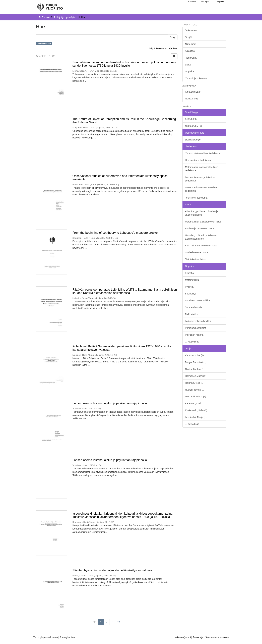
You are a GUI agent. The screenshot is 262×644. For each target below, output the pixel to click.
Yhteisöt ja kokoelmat (196, 78)
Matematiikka (192, 280)
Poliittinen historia (194, 335)
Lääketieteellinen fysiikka (198, 321)
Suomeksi (192, 2)
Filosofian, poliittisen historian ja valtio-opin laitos (202, 213)
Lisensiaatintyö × (44, 44)
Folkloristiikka (192, 314)
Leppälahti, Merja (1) (196, 417)
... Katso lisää (192, 342)
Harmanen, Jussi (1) (196, 376)
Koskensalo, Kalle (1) (196, 410)
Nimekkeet (191, 44)
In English (205, 2)
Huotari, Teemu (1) (195, 390)
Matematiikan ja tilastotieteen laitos (203, 222)
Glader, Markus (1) (195, 369)
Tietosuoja (198, 637)
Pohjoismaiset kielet (195, 328)
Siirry (173, 37)
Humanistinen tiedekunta (198, 160)
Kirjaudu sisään (193, 92)
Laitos (188, 65)
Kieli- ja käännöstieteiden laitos (201, 246)
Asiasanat (190, 51)
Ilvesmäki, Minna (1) (196, 397)
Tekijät (188, 37)
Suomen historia (194, 307)
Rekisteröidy (192, 99)
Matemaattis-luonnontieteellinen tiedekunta (202, 169)
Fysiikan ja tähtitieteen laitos (200, 229)
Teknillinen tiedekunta (196, 198)
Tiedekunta (191, 58)
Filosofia (189, 273)
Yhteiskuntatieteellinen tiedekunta (203, 153)
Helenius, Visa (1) (194, 383)
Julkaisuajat (191, 30)
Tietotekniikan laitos (195, 259)
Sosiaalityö (191, 294)
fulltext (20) (191, 119)
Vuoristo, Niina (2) (194, 355)
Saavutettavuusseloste (217, 637)
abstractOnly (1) (193, 126)
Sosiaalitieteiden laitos (197, 252)
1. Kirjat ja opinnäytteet (66, 17)
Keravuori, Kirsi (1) (195, 403)
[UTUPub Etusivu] (50, 6)
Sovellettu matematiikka (198, 300)
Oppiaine (190, 71)
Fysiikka (189, 287)
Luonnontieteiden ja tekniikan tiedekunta (200, 179)
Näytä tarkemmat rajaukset (163, 48)
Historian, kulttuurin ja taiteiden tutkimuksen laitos (201, 237)
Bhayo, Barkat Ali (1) (196, 362)
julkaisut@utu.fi (183, 637)
